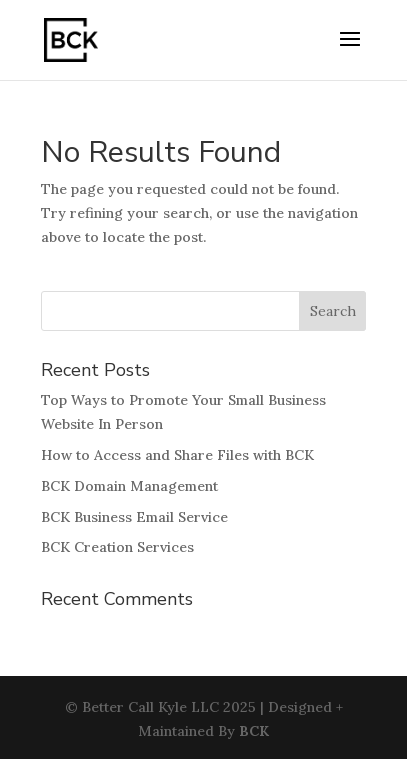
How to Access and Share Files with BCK (177, 455)
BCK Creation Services (117, 547)
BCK (254, 731)
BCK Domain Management (129, 486)
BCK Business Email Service (134, 517)
